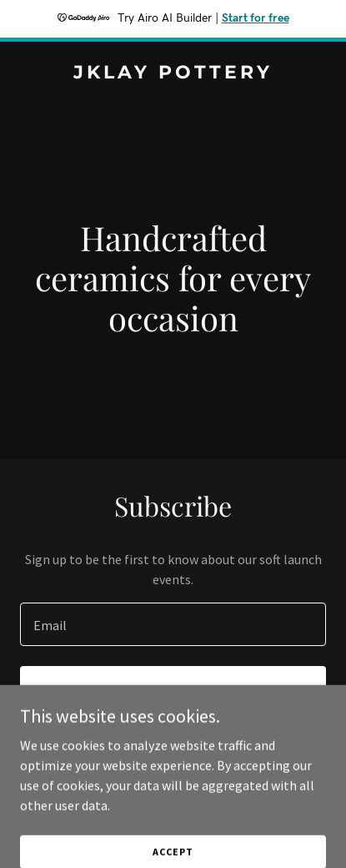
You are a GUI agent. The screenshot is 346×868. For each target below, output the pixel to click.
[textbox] (173, 624)
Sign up (173, 689)
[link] (173, 73)
